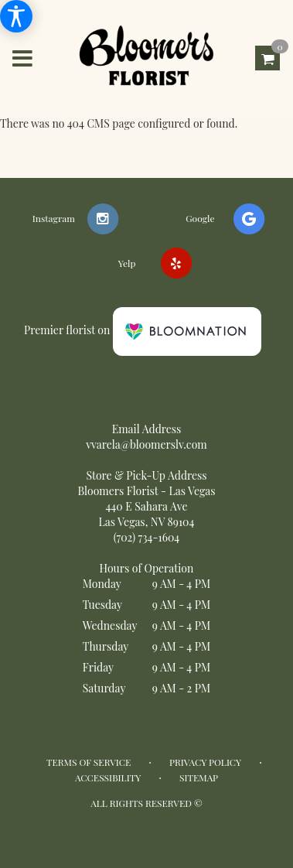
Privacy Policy (205, 762)
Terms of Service (89, 762)
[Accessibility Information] (16, 16)
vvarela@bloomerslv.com (146, 444)
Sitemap (199, 777)
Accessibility (108, 777)
